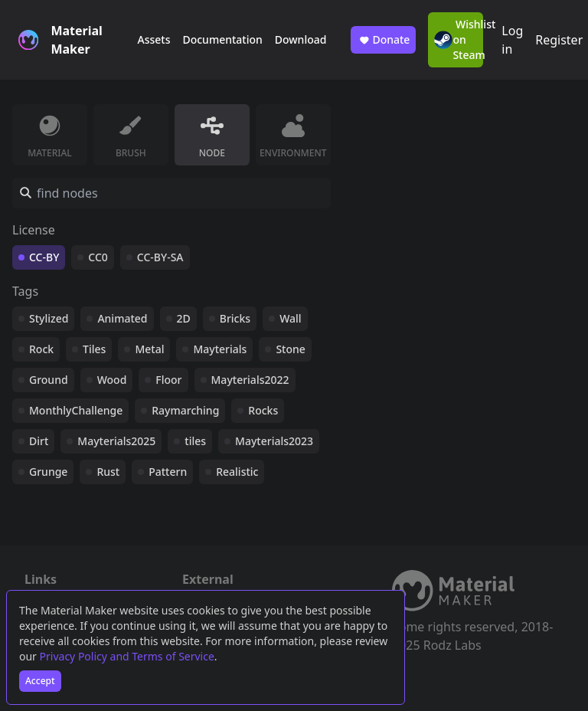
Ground (49, 380)
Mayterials (220, 349)
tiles (195, 441)
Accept (40, 681)
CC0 (98, 257)
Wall (290, 318)
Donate (383, 40)
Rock (41, 349)
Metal (149, 349)
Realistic (237, 472)
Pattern (168, 472)
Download (301, 39)
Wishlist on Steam (459, 39)
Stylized (49, 318)
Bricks (235, 318)
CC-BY (44, 257)
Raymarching (185, 410)
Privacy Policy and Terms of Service (127, 656)
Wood (112, 380)
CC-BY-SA (160, 257)
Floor (168, 380)
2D (184, 318)
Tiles (94, 349)
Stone (290, 349)
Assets (154, 39)
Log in (512, 40)
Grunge (48, 472)
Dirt (39, 441)
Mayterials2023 (274, 441)
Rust (108, 472)
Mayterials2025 (116, 441)
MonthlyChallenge (76, 410)
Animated (122, 318)
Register (559, 40)
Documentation (222, 39)
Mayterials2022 (250, 380)
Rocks (263, 410)
